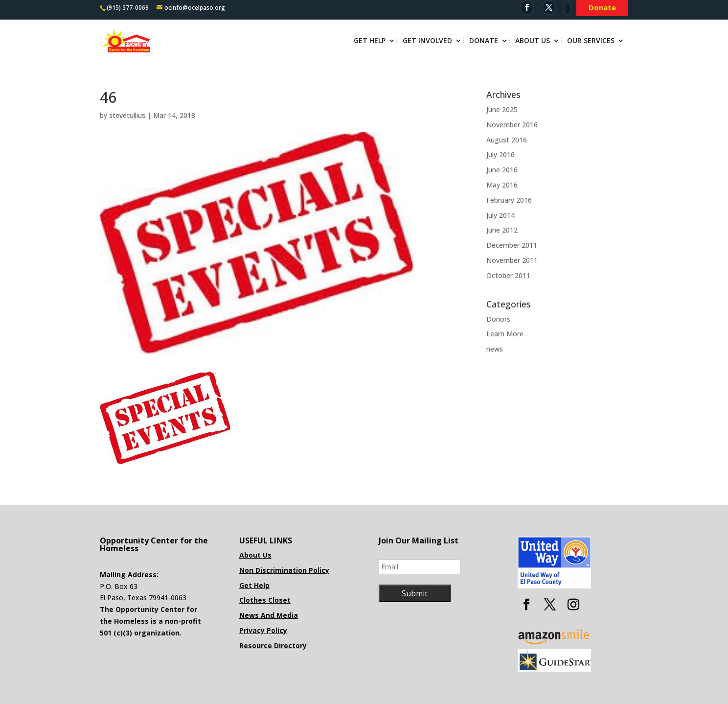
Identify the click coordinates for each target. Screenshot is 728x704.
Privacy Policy (263, 630)
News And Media (269, 615)
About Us (533, 41)
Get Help (370, 41)
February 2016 (509, 200)
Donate (484, 41)
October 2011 (508, 275)
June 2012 (502, 230)
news (495, 349)
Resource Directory (273, 645)
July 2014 (500, 215)
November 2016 (512, 125)
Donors (498, 319)
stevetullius (127, 115)
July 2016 (500, 154)
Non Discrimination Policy (284, 570)
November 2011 (512, 260)
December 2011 (512, 245)
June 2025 (502, 109)
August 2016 (507, 140)
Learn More (505, 334)
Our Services (591, 41)
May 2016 (502, 185)
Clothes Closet (265, 600)
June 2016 (502, 170)
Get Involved (427, 41)
